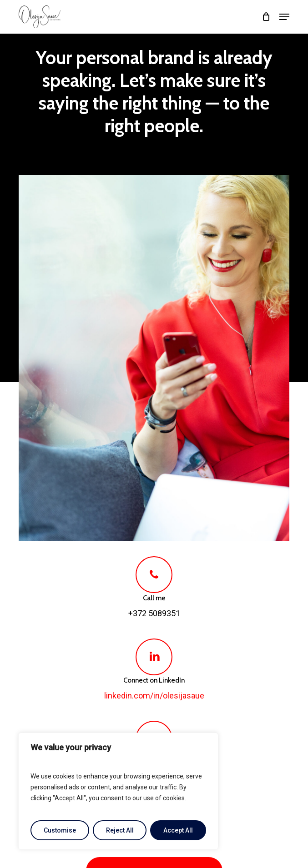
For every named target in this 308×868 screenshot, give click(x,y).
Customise (60, 830)
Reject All (120, 830)
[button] (284, 17)
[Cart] (266, 17)
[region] (118, 791)
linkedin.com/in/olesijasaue (154, 696)
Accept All (178, 830)
